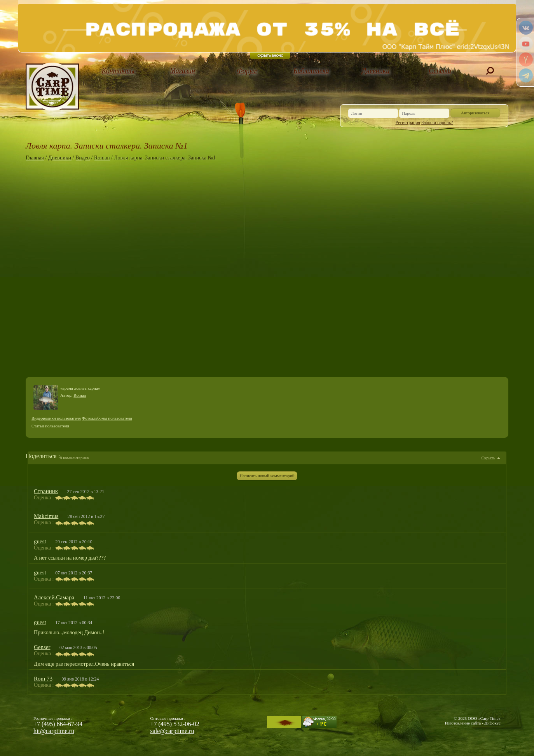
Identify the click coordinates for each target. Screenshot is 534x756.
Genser (42, 647)
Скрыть (488, 458)
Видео (83, 158)
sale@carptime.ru (172, 731)
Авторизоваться (475, 113)
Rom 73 (43, 679)
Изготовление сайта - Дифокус (473, 723)
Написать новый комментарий (267, 476)
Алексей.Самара (54, 597)
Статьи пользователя (50, 426)
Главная (35, 158)
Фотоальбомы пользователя (107, 418)
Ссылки (440, 71)
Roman (102, 158)
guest (40, 541)
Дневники (376, 71)
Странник (46, 491)
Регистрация (408, 122)
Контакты (118, 71)
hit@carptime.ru (54, 731)
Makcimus (46, 516)
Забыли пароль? (437, 122)
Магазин (182, 71)
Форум (247, 71)
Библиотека (311, 71)
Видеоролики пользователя (56, 418)
